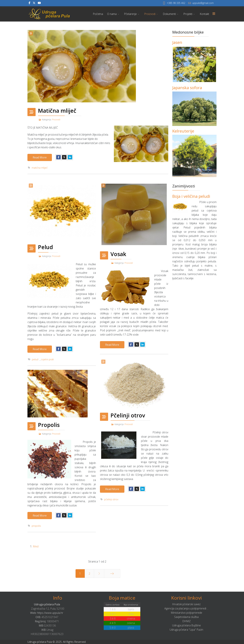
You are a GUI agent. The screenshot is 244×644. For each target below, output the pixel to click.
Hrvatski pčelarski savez (186, 604)
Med (36, 546)
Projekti (188, 14)
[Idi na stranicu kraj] (112, 573)
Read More (40, 157)
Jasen (177, 42)
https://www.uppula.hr (50, 613)
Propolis (49, 425)
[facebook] (29, 3)
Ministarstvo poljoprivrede (186, 613)
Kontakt (204, 14)
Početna (98, 14)
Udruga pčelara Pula (47, 604)
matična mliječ (40, 168)
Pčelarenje (130, 14)
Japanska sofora (187, 88)
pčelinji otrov (111, 499)
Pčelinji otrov (128, 415)
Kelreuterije (183, 131)
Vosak (118, 254)
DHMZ (186, 621)
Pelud (45, 247)
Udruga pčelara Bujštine (186, 625)
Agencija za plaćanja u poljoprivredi (185, 608)
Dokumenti (169, 14)
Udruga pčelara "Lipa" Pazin (186, 630)
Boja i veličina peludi (191, 196)
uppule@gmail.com (203, 3)
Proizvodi (150, 14)
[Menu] (214, 14)
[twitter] (34, 3)
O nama (112, 14)
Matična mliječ (57, 111)
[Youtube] (39, 3)
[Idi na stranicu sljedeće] (99, 573)
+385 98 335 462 (176, 3)
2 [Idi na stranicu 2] (89, 573)
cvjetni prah (47, 359)
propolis (36, 526)
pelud (35, 359)
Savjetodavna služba (186, 617)
